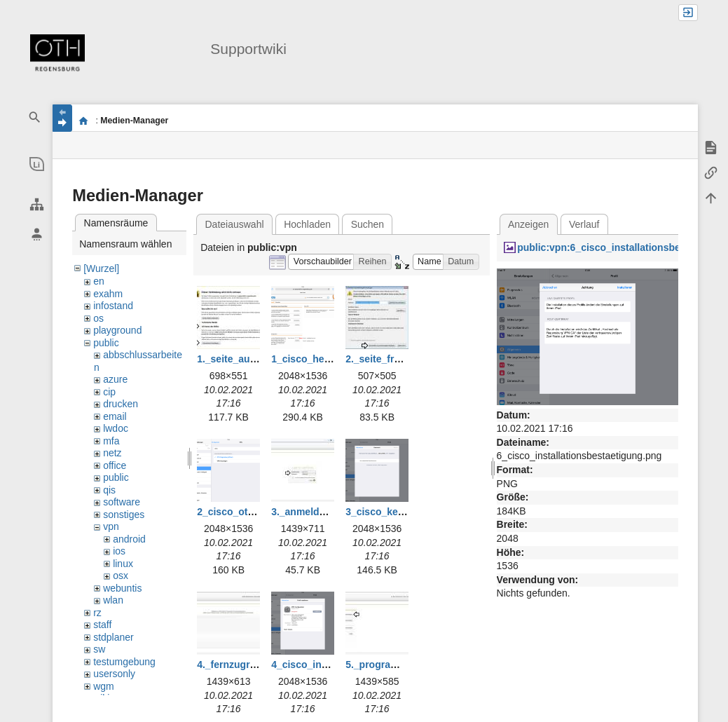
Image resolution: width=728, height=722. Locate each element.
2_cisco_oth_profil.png (250, 512)
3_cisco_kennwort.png (398, 512)
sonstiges (124, 515)
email (115, 416)
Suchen (368, 224)
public (106, 343)
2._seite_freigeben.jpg (397, 359)
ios (119, 551)
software (122, 502)
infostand (113, 306)
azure (115, 379)
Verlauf (584, 224)
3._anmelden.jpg (310, 512)
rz (97, 613)
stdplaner (114, 637)
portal (83, 121)
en (99, 281)
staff (102, 625)
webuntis (122, 588)
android (129, 539)
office (115, 465)
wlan (113, 600)
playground (117, 330)
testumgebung (124, 662)
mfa (111, 441)
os (98, 318)
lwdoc (116, 428)
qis (109, 490)
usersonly (114, 674)
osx (121, 575)
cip (109, 392)
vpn (111, 526)
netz (112, 453)
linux (123, 564)
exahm (108, 294)
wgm (104, 686)
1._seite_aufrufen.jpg (246, 359)
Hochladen (307, 224)
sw (99, 649)
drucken (121, 404)
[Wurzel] (101, 268)
